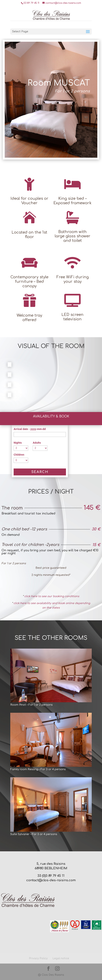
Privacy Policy (38, 958)
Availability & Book (51, 416)
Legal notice (61, 958)
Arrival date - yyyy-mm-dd (30, 429)
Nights (18, 443)
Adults (37, 443)
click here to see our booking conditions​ (52, 596)
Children (19, 455)
